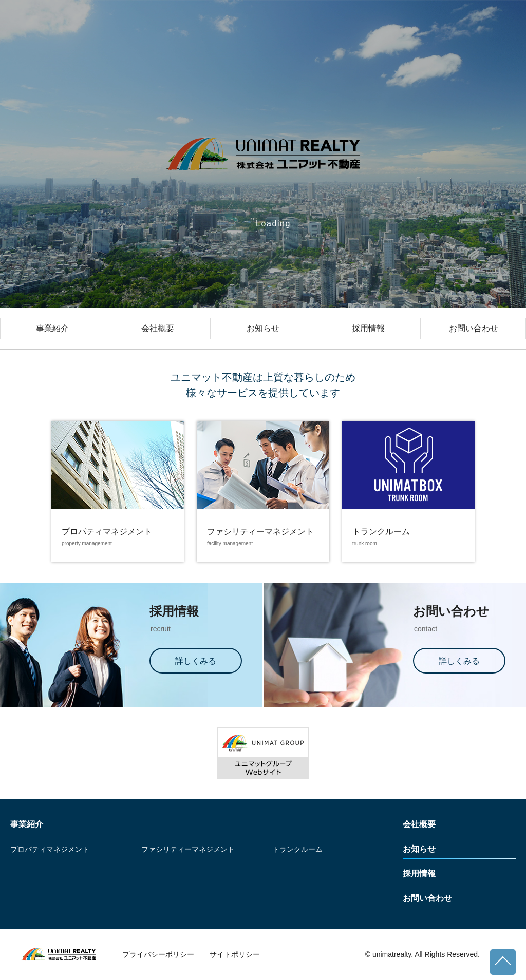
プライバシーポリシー (158, 954)
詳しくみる (196, 661)
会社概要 (158, 328)
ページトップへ (503, 962)
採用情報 (368, 328)
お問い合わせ (474, 328)
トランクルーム (297, 849)
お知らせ (263, 328)
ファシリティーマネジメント (188, 849)
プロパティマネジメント (50, 849)
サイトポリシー (235, 954)
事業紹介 (52, 328)
